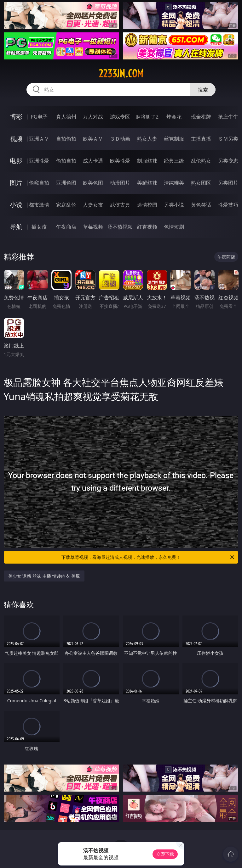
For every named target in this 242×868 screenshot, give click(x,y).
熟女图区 (201, 183)
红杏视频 (147, 227)
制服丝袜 (147, 161)
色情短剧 (174, 227)
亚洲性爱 (39, 161)
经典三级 (174, 161)
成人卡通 (93, 161)
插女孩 (39, 227)
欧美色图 (93, 183)
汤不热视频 (120, 227)
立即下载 (165, 854)
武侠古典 (120, 205)
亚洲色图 (66, 183)
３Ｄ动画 (120, 139)
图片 (16, 183)
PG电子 (39, 117)
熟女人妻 (147, 139)
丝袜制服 (174, 139)
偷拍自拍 (66, 161)
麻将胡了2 (147, 117)
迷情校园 (147, 205)
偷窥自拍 (39, 183)
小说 (16, 205)
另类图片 (228, 183)
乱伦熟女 (201, 161)
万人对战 (93, 117)
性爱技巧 (228, 205)
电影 (16, 161)
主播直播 (201, 139)
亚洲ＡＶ (39, 139)
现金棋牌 (201, 117)
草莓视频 (93, 227)
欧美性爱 (120, 161)
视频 (16, 139)
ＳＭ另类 (228, 139)
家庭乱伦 (66, 205)
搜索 (203, 90)
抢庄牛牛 (228, 117)
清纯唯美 (174, 183)
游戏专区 (120, 117)
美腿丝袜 (147, 183)
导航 (16, 227)
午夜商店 (66, 227)
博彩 (16, 117)
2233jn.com (121, 74)
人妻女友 (93, 205)
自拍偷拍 (66, 139)
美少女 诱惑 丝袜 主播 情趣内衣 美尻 (44, 576)
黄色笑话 (201, 205)
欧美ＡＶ (93, 139)
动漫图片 (120, 183)
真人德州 (66, 117)
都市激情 (39, 205)
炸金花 (174, 117)
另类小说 (174, 205)
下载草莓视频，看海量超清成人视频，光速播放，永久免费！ (148, 557)
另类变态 (228, 161)
